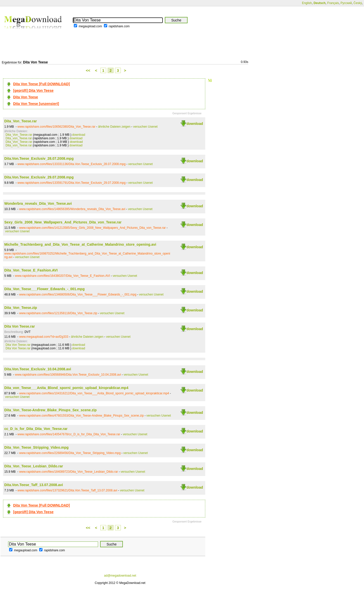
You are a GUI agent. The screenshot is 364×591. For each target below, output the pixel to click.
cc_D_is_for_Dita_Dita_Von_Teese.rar (36, 429)
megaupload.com (90, 26)
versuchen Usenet (145, 127)
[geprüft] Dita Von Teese (33, 90)
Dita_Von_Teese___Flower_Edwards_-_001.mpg (44, 289)
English (307, 3)
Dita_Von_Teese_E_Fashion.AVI (31, 270)
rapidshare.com (119, 26)
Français (333, 3)
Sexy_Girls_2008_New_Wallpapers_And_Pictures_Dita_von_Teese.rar (63, 222)
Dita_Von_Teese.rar (21, 121)
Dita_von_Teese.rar (19, 138)
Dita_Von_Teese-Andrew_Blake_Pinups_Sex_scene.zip (50, 410)
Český (358, 3)
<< (88, 70)
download (195, 124)
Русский (346, 3)
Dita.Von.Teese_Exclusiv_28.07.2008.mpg (39, 158)
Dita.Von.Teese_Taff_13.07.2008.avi (34, 485)
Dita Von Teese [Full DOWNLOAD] (41, 84)
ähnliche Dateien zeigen (114, 127)
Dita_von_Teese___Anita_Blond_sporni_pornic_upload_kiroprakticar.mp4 (66, 388)
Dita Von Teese (26, 97)
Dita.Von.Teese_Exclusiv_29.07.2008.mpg (39, 177)
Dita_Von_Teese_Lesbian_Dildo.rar (34, 466)
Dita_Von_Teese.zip (21, 308)
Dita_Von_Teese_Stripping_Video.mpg (36, 447)
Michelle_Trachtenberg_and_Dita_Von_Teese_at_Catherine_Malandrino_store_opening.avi (80, 244)
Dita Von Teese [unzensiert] (36, 104)
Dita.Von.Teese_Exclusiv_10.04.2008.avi (38, 369)
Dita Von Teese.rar (20, 326)
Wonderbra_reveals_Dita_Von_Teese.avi (38, 203)
